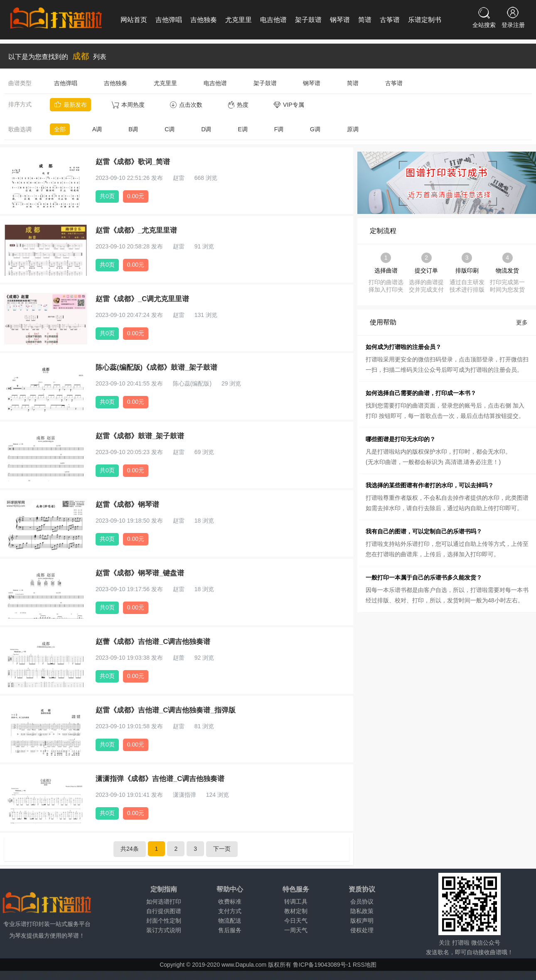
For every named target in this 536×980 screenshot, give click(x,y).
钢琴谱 (340, 20)
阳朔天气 (37, 974)
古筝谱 (390, 20)
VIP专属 (289, 105)
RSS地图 (365, 965)
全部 (60, 129)
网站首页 (134, 20)
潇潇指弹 (184, 795)
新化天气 (341, 974)
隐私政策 (362, 911)
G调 (315, 129)
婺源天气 (465, 974)
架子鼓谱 (308, 20)
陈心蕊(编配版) (192, 383)
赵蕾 (179, 658)
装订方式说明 (164, 930)
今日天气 (296, 921)
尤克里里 (238, 20)
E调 (242, 129)
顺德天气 (136, 974)
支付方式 (230, 911)
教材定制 (296, 911)
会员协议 (362, 901)
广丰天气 (440, 974)
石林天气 (61, 974)
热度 (238, 105)
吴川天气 (111, 974)
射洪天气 (216, 974)
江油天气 (241, 974)
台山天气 (86, 974)
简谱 (365, 20)
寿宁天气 (490, 974)
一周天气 (296, 930)
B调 (133, 129)
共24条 (130, 849)
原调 (353, 129)
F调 (279, 129)
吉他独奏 (204, 20)
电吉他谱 (273, 20)
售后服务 (230, 930)
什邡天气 (161, 974)
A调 (97, 129)
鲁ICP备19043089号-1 (322, 965)
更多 (522, 322)
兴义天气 (266, 974)
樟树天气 (416, 974)
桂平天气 (12, 974)
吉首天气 (291, 974)
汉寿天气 (366, 974)
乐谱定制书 (425, 20)
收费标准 (230, 901)
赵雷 (179, 178)
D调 (206, 129)
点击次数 (186, 105)
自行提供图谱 (164, 911)
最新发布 (70, 105)
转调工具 (296, 901)
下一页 (222, 849)
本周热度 (128, 105)
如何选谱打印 (164, 901)
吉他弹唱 (169, 20)
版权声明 (362, 921)
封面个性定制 (164, 921)
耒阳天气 (391, 974)
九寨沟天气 (189, 974)
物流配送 (230, 921)
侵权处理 (362, 930)
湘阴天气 (316, 974)
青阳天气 (515, 974)
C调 (170, 129)
